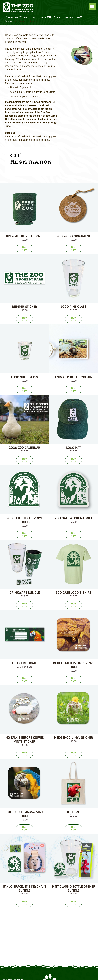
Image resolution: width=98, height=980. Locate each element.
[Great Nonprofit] (30, 936)
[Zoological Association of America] (30, 919)
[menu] (92, 7)
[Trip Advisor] (68, 919)
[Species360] (68, 936)
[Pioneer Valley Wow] (30, 954)
